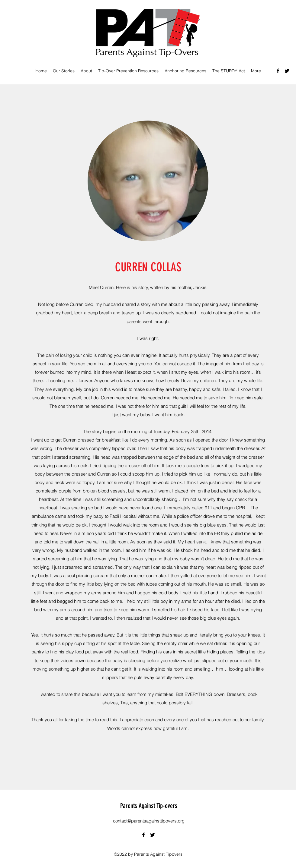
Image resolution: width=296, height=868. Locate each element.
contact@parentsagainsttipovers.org (149, 821)
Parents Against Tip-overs (149, 806)
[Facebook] (278, 71)
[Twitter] (287, 71)
